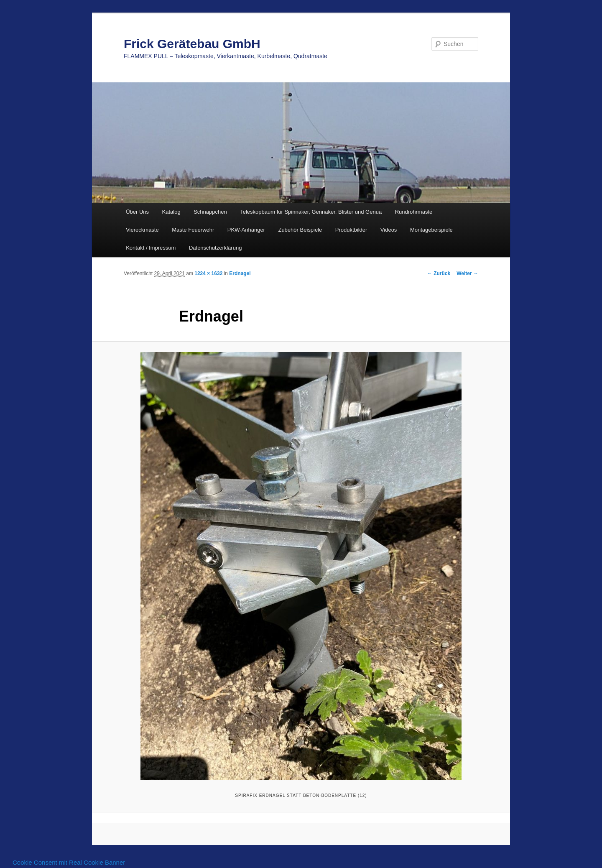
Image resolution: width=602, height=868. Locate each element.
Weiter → (467, 273)
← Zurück (439, 273)
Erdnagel (240, 273)
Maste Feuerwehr (193, 230)
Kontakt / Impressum (151, 248)
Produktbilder (351, 230)
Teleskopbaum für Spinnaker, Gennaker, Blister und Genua (311, 212)
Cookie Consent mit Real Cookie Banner (69, 862)
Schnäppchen (210, 212)
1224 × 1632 (208, 273)
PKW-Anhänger (246, 230)
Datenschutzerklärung (215, 248)
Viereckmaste (142, 230)
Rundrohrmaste (414, 212)
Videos (389, 230)
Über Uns (137, 212)
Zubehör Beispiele (300, 230)
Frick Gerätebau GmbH (192, 44)
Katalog (171, 212)
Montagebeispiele (431, 230)
